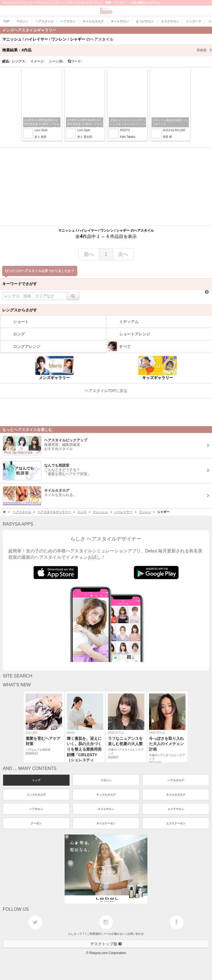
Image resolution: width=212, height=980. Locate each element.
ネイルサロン (106, 809)
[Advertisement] (106, 187)
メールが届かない (114, 934)
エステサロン (176, 809)
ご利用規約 (94, 934)
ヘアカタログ (176, 780)
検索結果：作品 (107, 50)
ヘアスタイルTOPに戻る (106, 391)
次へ (123, 254)
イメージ (38, 61)
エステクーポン (176, 823)
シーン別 (57, 61)
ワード (75, 61)
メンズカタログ (36, 795)
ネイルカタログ (176, 795)
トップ (36, 780)
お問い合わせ (136, 934)
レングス (19, 61)
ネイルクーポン (106, 823)
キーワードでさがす (20, 284)
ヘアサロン (36, 809)
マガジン (106, 780)
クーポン (36, 823)
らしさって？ (76, 934)
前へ (89, 254)
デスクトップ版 (106, 944)
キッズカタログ (106, 795)
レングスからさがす (20, 310)
